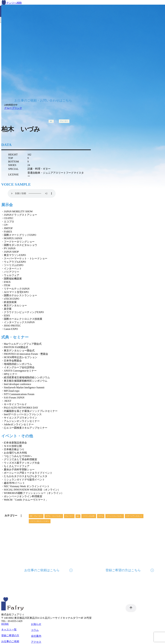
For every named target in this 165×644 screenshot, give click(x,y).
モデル (101, 516)
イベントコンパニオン (115, 516)
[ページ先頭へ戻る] (129, 608)
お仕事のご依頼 (10, 641)
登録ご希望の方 (10, 635)
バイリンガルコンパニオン (40, 521)
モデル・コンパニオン (54, 516)
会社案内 (36, 636)
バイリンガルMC (89, 516)
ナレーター (64, 121)
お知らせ (36, 624)
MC (51, 121)
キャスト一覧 (9, 630)
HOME (5, 624)
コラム (35, 630)
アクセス (36, 642)
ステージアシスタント (134, 516)
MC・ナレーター (36, 516)
